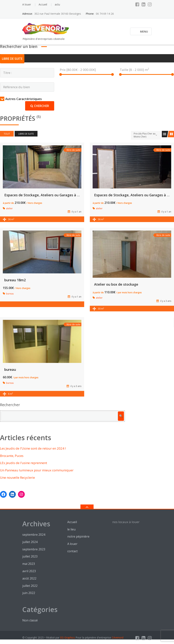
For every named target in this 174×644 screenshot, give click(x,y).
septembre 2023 (34, 549)
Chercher (40, 106)
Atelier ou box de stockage (116, 284)
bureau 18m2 (15, 280)
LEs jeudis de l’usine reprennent (24, 463)
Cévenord (118, 638)
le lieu (71, 529)
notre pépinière (78, 536)
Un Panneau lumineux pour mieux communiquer (37, 470)
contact (72, 551)
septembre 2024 (34, 535)
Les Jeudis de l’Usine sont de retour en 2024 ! (33, 448)
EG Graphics (67, 638)
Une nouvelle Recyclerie (17, 478)
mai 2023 (29, 564)
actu (57, 4)
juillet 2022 (30, 586)
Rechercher (10, 405)
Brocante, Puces (12, 456)
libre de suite (12, 59)
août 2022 (29, 578)
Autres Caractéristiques (21, 99)
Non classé (30, 620)
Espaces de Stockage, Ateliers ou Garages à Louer (45, 195)
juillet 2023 (30, 556)
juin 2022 (29, 593)
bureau (10, 369)
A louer (27, 4)
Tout (7, 134)
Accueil (43, 4)
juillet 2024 (30, 542)
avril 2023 (29, 571)
